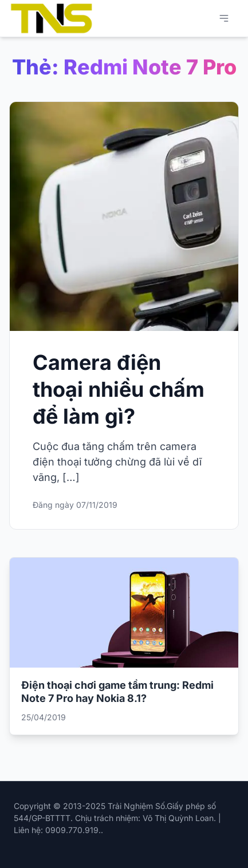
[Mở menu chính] (224, 18)
